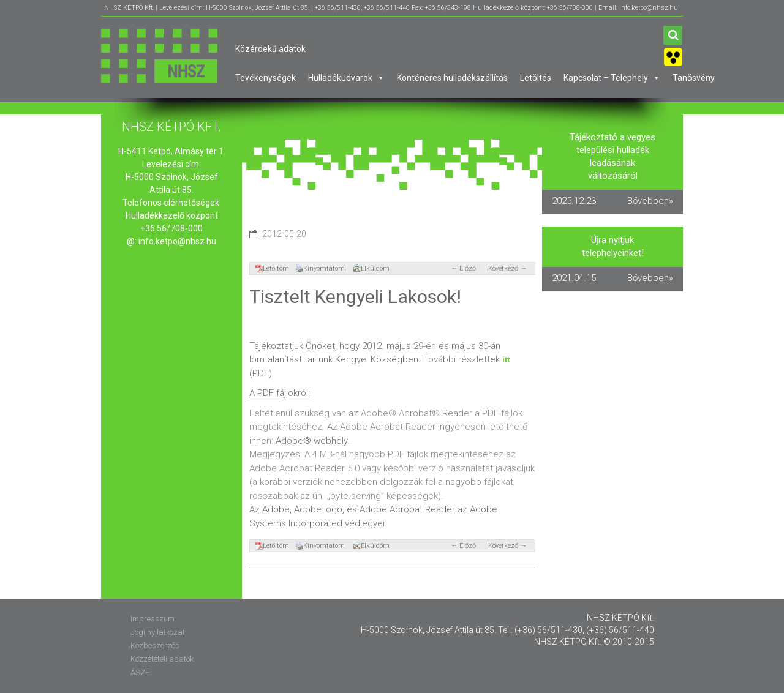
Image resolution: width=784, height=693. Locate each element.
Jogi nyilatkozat (158, 632)
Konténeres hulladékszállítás (452, 78)
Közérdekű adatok (270, 49)
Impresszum (153, 619)
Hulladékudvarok (346, 78)
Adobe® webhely (311, 441)
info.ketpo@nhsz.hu (177, 241)
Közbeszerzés (155, 646)
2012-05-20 (284, 234)
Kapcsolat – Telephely (612, 78)
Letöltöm (272, 268)
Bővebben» (650, 201)
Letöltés (536, 78)
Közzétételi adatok (162, 659)
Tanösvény (694, 78)
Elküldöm (371, 268)
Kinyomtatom (320, 268)
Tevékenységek (266, 78)
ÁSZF (140, 672)
